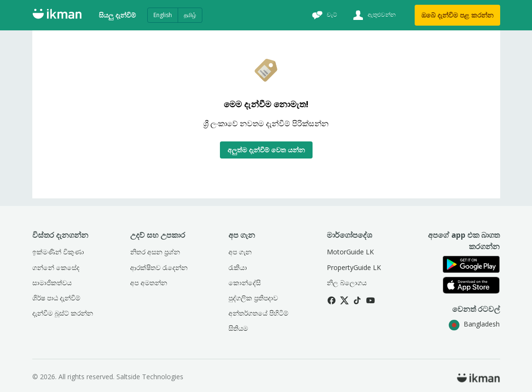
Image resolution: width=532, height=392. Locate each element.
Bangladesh (474, 324)
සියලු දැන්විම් (117, 15)
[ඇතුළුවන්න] (373, 15)
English (163, 15)
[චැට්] (323, 15)
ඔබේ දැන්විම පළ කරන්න (457, 15)
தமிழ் (190, 15)
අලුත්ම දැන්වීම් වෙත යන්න (266, 150)
